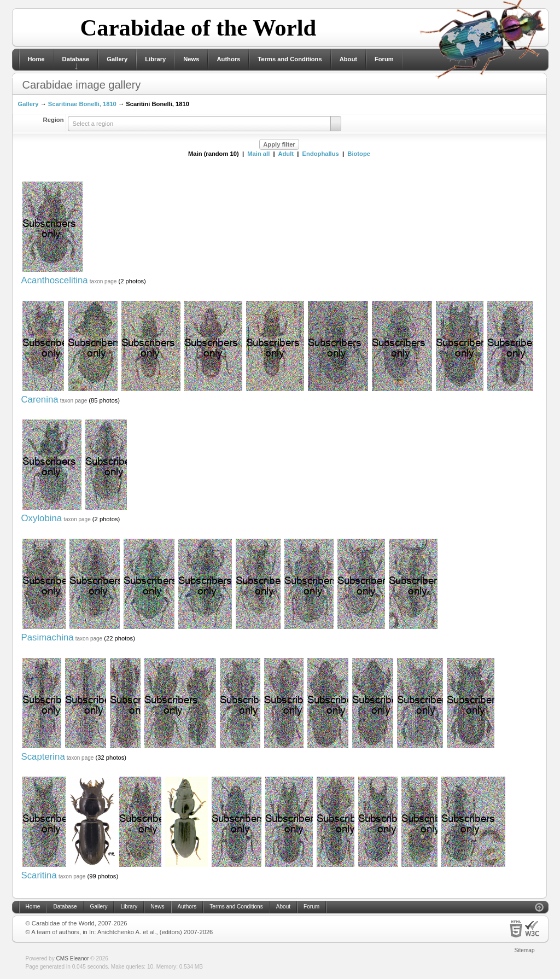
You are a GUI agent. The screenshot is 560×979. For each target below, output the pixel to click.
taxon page (103, 281)
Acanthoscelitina (55, 280)
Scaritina (39, 875)
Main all (258, 154)
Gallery (117, 59)
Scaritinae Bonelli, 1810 (82, 104)
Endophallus (321, 154)
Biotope (359, 154)
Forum (384, 59)
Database (76, 59)
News (191, 59)
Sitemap (525, 950)
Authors (228, 59)
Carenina (40, 400)
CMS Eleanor (73, 958)
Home (36, 59)
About (348, 59)
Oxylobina (42, 518)
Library (155, 59)
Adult (286, 154)
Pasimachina (48, 637)
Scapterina (43, 757)
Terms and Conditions (290, 59)
